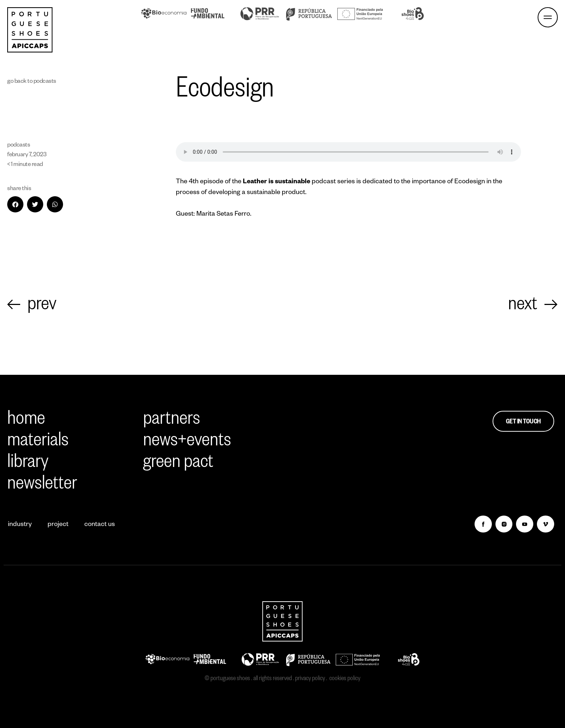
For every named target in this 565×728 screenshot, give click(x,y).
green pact (178, 464)
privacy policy (310, 679)
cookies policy (345, 679)
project (58, 525)
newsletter (42, 486)
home (26, 421)
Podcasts (45, 82)
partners (172, 421)
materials (38, 442)
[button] (15, 204)
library (28, 464)
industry (20, 525)
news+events (187, 442)
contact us (100, 525)
